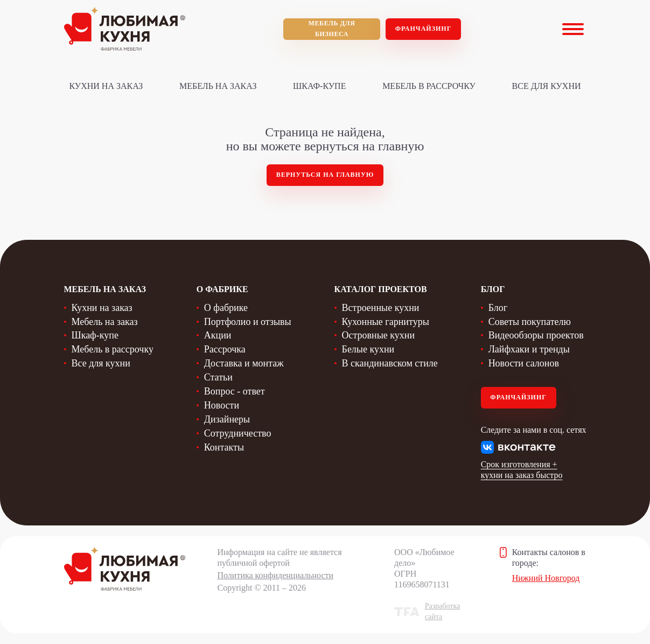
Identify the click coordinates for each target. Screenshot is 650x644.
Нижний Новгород (546, 578)
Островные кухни (379, 335)
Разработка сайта (443, 611)
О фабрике (226, 308)
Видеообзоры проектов (536, 335)
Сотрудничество (238, 433)
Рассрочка (225, 349)
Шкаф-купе (319, 86)
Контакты (224, 447)
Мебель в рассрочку (429, 86)
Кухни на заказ (106, 86)
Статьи (218, 377)
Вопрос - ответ (235, 391)
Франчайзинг (424, 29)
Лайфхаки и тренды (529, 349)
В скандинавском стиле (390, 363)
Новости (222, 405)
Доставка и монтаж (244, 363)
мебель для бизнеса (332, 29)
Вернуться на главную (325, 175)
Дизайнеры (227, 419)
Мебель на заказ (218, 86)
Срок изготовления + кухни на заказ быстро (522, 470)
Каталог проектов (381, 289)
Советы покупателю (530, 322)
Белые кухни (368, 349)
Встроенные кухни (381, 308)
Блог (498, 308)
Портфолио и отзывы (248, 322)
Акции (218, 335)
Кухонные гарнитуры (386, 322)
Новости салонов (524, 363)
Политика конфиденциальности (276, 575)
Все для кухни (547, 86)
